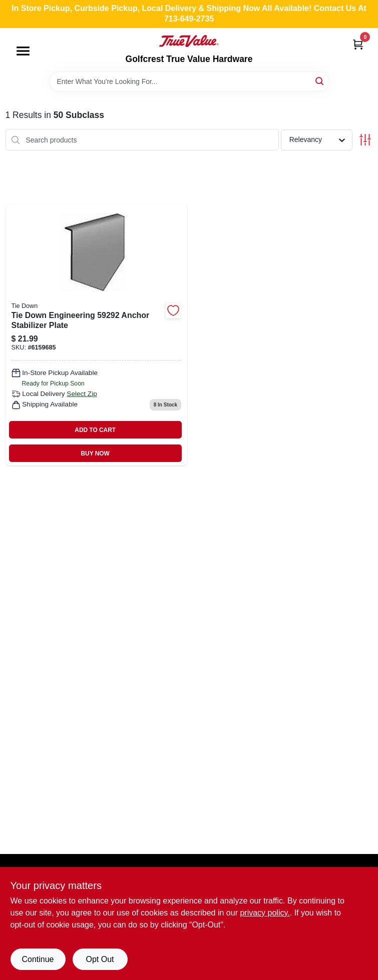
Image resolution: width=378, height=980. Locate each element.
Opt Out (100, 959)
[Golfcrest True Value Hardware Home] (189, 41)
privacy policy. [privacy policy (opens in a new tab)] (265, 913)
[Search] (320, 81)
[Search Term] (189, 81)
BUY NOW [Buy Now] (95, 453)
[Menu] (23, 51)
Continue (38, 959)
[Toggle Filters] (365, 140)
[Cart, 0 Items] (358, 44)
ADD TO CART (95, 430)
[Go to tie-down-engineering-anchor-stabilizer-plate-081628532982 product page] (97, 335)
